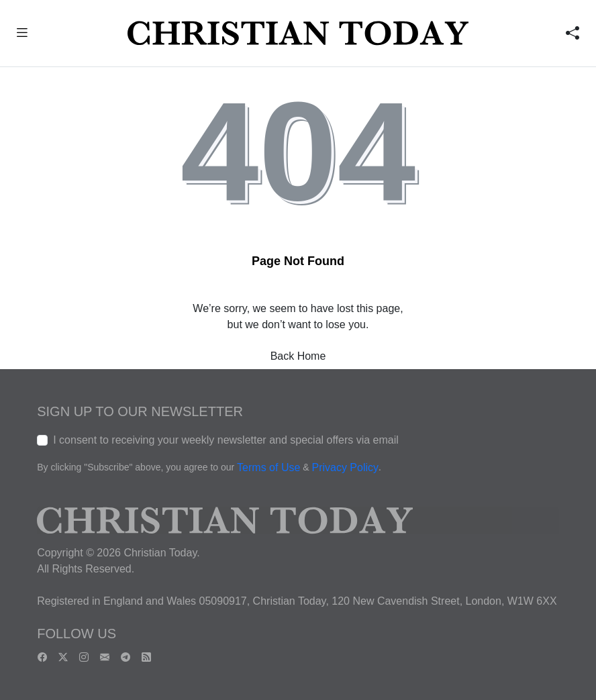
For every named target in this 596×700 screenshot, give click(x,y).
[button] (22, 35)
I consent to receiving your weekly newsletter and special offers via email (226, 440)
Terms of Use (268, 467)
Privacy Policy (345, 467)
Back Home (298, 356)
